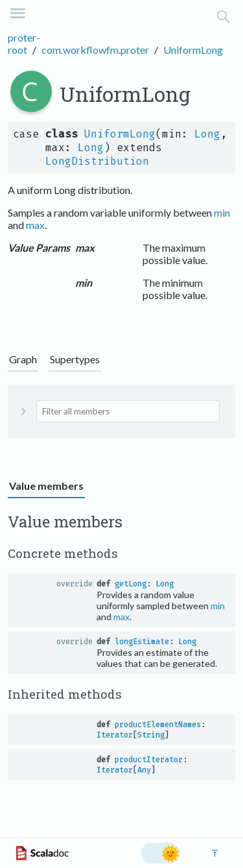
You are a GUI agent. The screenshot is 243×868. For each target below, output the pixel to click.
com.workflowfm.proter (95, 50)
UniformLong (193, 50)
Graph (23, 359)
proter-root (24, 43)
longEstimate (142, 642)
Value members (46, 486)
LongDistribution (97, 161)
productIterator (149, 760)
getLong (131, 584)
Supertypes (75, 359)
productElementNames (158, 725)
